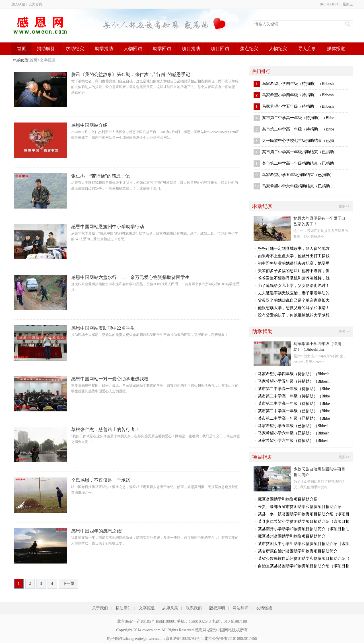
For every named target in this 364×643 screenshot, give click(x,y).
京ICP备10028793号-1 (184, 639)
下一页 (68, 584)
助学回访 (162, 49)
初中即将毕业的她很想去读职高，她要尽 (294, 263)
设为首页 (35, 4)
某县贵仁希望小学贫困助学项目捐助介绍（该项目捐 (304, 521)
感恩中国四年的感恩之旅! (97, 531)
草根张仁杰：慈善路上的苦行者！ (105, 429)
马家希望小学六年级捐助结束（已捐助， (298, 186)
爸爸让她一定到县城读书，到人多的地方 (294, 249)
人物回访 (133, 49)
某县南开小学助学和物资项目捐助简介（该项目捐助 (304, 529)
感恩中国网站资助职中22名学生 (103, 328)
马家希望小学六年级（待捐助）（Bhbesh (294, 441)
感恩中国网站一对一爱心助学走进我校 (110, 379)
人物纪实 (278, 49)
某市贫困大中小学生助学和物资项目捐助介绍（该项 (304, 544)
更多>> (344, 206)
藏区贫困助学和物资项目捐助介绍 (288, 499)
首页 (21, 49)
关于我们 (100, 608)
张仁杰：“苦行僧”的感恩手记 (100, 176)
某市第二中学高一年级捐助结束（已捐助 (298, 152)
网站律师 (240, 608)
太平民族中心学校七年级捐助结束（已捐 (298, 141)
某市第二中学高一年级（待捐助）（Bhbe (298, 118)
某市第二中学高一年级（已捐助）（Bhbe (294, 411)
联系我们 (194, 608)
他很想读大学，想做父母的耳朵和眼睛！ (294, 308)
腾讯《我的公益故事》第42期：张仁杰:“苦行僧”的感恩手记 (131, 74)
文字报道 (48, 60)
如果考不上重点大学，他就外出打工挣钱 (294, 256)
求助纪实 (75, 49)
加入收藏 (18, 4)
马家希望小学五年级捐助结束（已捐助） (298, 175)
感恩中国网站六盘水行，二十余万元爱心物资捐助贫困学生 (130, 277)
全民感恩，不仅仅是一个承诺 (101, 480)
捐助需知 (124, 608)
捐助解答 (46, 49)
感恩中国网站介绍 (89, 125)
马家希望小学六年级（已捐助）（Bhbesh (294, 433)
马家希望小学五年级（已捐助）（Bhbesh (294, 426)
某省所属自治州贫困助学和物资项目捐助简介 (298, 551)
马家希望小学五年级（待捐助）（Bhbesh (298, 106)
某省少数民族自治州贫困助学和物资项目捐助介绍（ (304, 559)
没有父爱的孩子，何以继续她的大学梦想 (294, 315)
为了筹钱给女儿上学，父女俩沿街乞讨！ (294, 286)
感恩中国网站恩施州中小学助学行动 (108, 227)
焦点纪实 (249, 49)
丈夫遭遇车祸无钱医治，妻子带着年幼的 (294, 293)
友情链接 (264, 608)
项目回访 (220, 49)
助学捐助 (104, 49)
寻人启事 (307, 49)
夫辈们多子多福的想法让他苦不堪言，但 (294, 271)
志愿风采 (170, 608)
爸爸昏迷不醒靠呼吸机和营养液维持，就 (294, 278)
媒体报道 (336, 49)
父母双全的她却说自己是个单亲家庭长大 (294, 300)
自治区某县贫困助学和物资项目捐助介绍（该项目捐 (304, 566)
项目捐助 (191, 49)
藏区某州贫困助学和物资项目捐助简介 (292, 536)
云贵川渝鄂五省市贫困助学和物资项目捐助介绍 (300, 507)
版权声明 (217, 608)
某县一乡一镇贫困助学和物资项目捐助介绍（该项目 (304, 514)
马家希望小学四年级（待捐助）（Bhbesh (298, 84)
